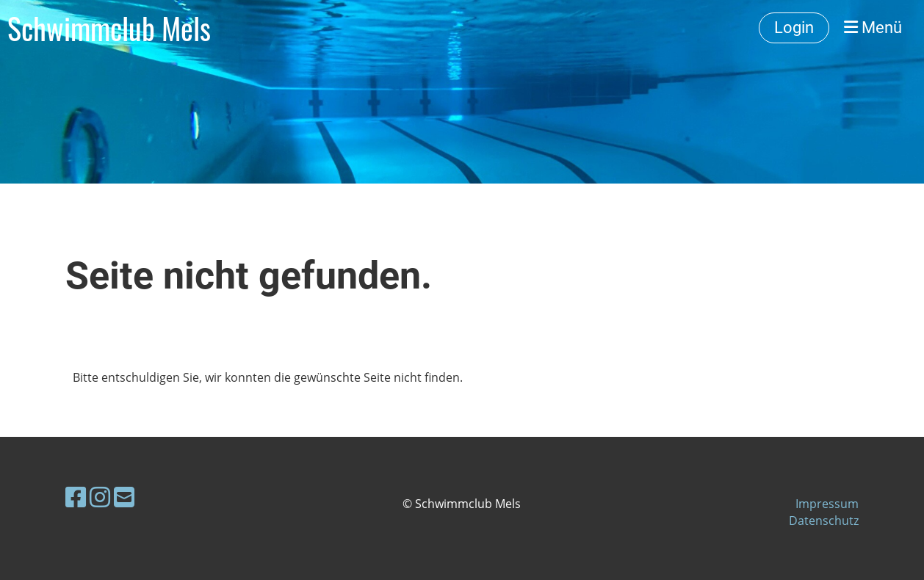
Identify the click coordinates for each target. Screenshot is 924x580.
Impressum (827, 504)
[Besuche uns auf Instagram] (100, 497)
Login (794, 28)
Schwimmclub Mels (109, 28)
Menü (873, 28)
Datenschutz (824, 521)
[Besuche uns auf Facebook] (76, 497)
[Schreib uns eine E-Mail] (124, 497)
